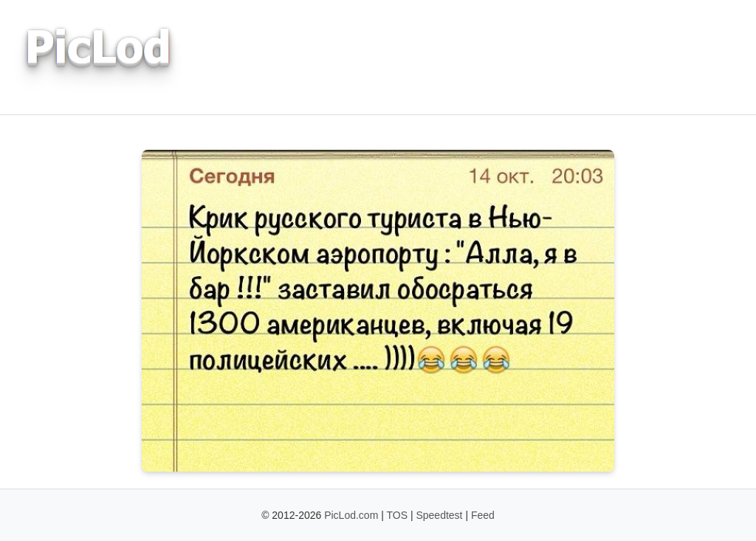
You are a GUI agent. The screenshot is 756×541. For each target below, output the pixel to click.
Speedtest (439, 515)
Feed (483, 515)
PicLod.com (351, 515)
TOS (398, 515)
